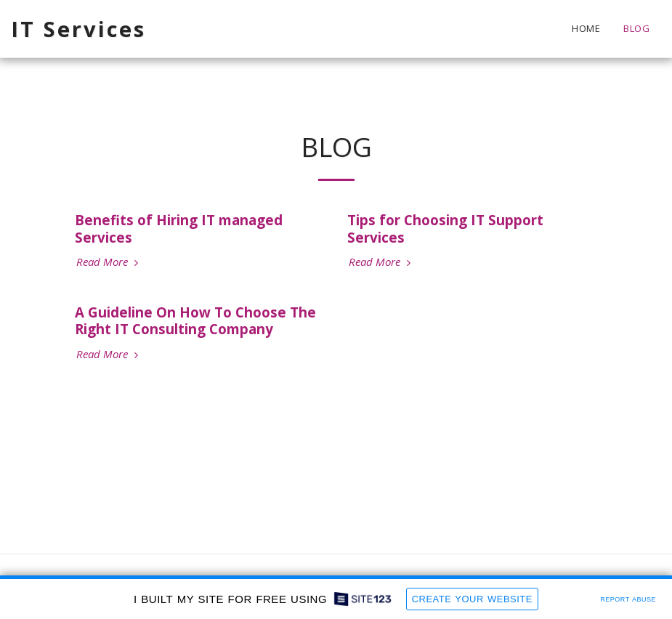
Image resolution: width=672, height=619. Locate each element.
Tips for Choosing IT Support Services (445, 228)
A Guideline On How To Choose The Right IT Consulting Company (195, 320)
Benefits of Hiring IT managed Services (179, 228)
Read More (109, 262)
